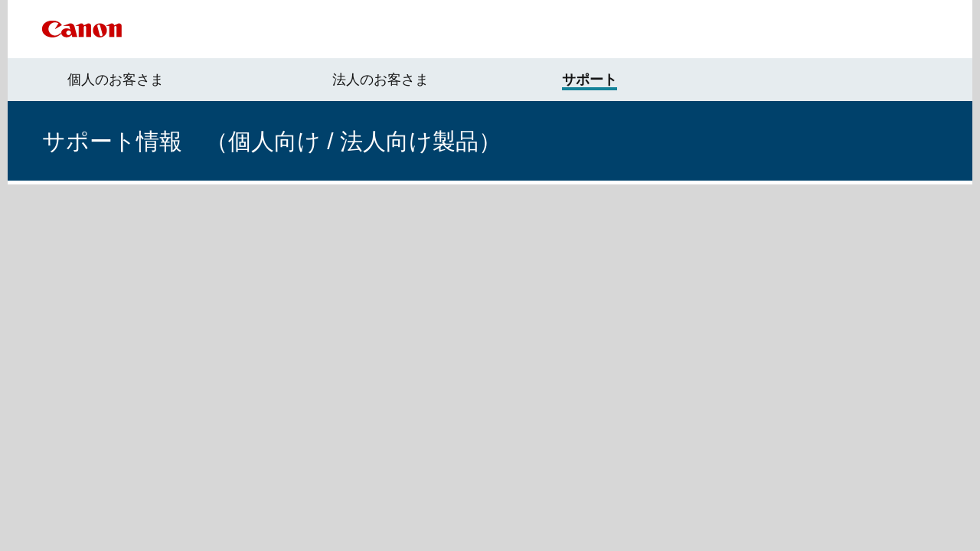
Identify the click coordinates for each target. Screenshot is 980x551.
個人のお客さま (116, 80)
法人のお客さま (381, 80)
